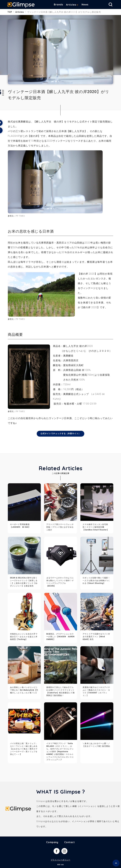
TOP (10, 12)
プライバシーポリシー (60, 860)
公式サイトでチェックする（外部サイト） (61, 434)
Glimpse (21, 5)
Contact (70, 842)
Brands (58, 5)
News (85, 5)
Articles (71, 5)
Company (52, 842)
